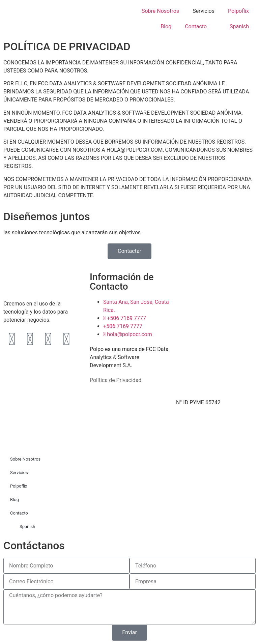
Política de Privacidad (116, 380)
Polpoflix (238, 11)
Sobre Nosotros (160, 11)
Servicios (204, 11)
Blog (166, 26)
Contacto (196, 26)
